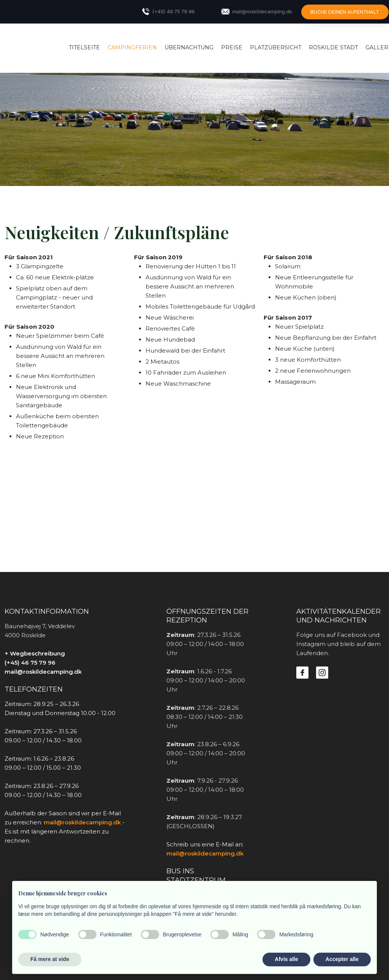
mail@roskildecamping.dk (43, 672)
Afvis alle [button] (286, 959)
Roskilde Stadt (333, 47)
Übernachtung (189, 47)
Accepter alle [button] (342, 959)
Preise (232, 47)
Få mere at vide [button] (50, 959)
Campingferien (132, 47)
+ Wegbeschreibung (35, 653)
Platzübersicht (276, 47)
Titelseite (84, 47)
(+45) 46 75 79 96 (30, 663)
